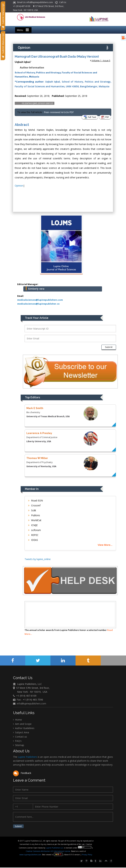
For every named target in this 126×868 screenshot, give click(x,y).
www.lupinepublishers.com (30, 855)
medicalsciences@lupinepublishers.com (40, 300)
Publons (34, 515)
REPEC (33, 535)
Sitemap (19, 745)
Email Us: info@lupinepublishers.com (33, 2)
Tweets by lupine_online (38, 559)
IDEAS (33, 540)
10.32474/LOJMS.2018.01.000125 (37, 103)
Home (17, 720)
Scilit (32, 510)
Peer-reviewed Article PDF (59, 112)
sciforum (34, 530)
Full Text (88, 117)
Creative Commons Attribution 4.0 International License (48, 852)
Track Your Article (37, 318)
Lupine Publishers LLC (55, 848)
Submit (109, 347)
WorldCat (35, 520)
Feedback (22, 773)
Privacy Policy (87, 855)
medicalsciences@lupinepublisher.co (38, 304)
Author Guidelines (24, 728)
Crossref (34, 505)
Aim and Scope (22, 724)
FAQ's (17, 741)
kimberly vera (36, 289)
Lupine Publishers (27, 757)
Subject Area (21, 733)
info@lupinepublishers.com (31, 704)
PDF (104, 117)
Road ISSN (35, 501)
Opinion (19, 186)
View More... (105, 545)
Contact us (20, 737)
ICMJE (33, 525)
